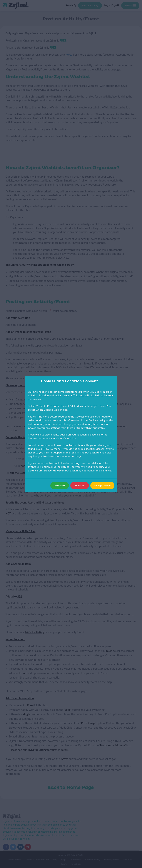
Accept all (60, 486)
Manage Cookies (102, 486)
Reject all (80, 486)
